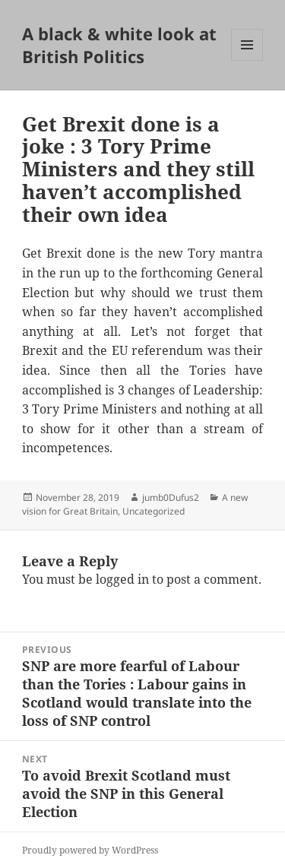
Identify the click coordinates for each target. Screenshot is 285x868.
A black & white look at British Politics (119, 45)
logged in (122, 579)
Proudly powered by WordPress (90, 850)
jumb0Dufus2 (171, 497)
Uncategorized (154, 511)
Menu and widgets (247, 60)
